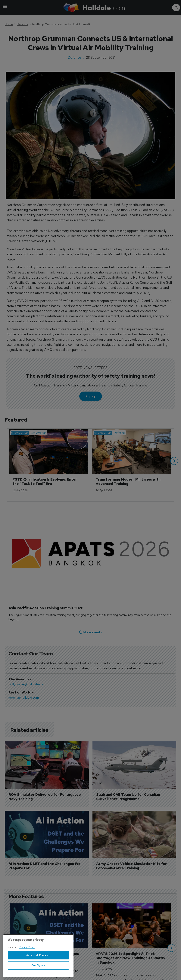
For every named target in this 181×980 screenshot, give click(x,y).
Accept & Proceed (38, 960)
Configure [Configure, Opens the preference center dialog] (38, 970)
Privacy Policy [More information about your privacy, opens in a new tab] (27, 952)
